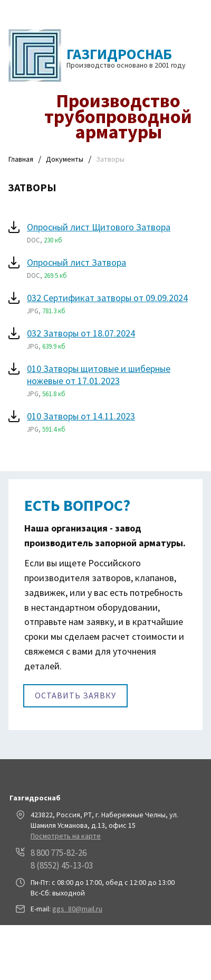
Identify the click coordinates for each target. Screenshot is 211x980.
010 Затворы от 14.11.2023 (81, 416)
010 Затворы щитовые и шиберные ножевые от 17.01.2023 (99, 375)
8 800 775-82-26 (59, 853)
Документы (65, 159)
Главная (21, 159)
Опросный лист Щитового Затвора (99, 227)
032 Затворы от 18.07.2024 (81, 333)
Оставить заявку (75, 695)
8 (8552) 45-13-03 (62, 865)
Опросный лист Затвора (76, 262)
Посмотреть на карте (66, 836)
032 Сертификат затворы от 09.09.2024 (107, 298)
